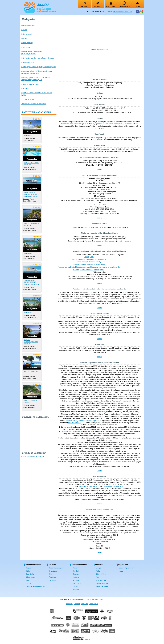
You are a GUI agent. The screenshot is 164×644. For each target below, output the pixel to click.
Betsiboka (91, 262)
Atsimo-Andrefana (87, 270)
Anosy (102, 270)
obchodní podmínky (126, 568)
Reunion (76, 574)
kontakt (122, 571)
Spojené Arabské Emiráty (36, 586)
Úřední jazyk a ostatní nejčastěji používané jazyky (100, 233)
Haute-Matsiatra (76, 267)
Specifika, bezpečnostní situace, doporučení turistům (100, 363)
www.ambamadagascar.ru (114, 486)
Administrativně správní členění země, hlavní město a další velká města (100, 251)
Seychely (76, 571)
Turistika (52, 577)
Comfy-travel (93, 604)
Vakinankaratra (92, 259)
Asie (97, 577)
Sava (92, 257)
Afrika (98, 571)
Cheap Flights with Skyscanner (33, 456)
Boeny (84, 262)
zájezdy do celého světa (95, 599)
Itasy (73, 259)
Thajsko (75, 586)
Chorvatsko (30, 577)
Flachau (77, 604)
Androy (97, 270)
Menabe (76, 270)
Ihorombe (117, 267)
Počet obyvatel (100, 105)
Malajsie (76, 589)
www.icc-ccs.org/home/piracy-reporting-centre (83, 421)
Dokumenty (99, 345)
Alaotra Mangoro (80, 264)
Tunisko (29, 583)
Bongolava (102, 259)
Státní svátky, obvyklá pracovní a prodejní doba (100, 175)
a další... (88, 639)
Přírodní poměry (100, 134)
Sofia (79, 262)
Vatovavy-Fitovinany (90, 267)
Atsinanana (91, 264)
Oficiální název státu (100, 79)
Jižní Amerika (101, 580)
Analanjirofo (100, 264)
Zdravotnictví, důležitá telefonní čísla (100, 510)
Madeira (76, 577)
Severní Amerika (102, 586)
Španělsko (30, 574)
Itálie (28, 571)
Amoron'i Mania (64, 267)
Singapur (76, 580)
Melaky (98, 262)
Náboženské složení (100, 224)
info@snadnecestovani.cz (122, 12)
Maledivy (76, 568)
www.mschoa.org (74, 423)
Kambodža (77, 583)
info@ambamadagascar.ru (89, 486)
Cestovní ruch (100, 146)
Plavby (52, 574)
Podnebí (99, 118)
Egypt (28, 580)
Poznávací (53, 571)
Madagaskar (29, 19)
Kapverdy (30, 568)
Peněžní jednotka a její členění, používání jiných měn (100, 157)
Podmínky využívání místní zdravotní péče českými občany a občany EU (100, 289)
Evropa (98, 568)
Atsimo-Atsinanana (106, 267)
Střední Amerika (102, 583)
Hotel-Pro (84, 604)
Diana (87, 257)
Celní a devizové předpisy (100, 314)
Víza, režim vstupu (100, 477)
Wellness (53, 580)
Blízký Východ (101, 574)
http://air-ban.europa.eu (74, 431)
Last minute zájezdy (57, 568)
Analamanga (81, 259)
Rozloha (100, 93)
